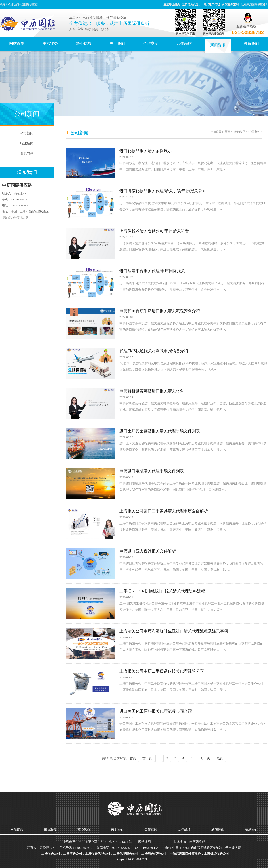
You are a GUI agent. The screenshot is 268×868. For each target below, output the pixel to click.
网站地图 (144, 842)
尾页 (220, 758)
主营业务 (50, 44)
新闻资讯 (218, 45)
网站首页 (17, 44)
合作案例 (151, 44)
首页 (227, 132)
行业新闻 (27, 143)
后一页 (205, 758)
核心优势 (84, 44)
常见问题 (27, 154)
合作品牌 (184, 44)
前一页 (147, 758)
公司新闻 (27, 133)
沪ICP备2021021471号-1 (117, 842)
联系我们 (251, 44)
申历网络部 (197, 842)
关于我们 (117, 44)
